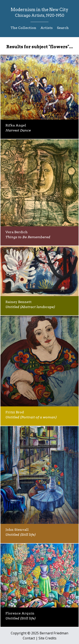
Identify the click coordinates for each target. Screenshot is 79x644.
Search (63, 28)
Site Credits (48, 638)
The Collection (23, 28)
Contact (29, 638)
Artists (47, 28)
